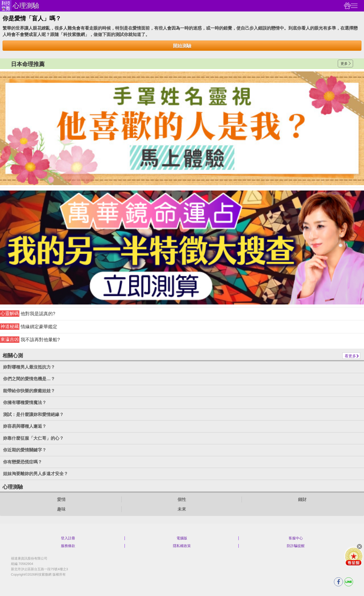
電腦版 (182, 538)
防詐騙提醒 (296, 546)
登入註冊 (68, 538)
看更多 (350, 356)
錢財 (302, 499)
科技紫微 (6, 6)
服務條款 (68, 546)
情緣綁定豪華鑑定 (29, 327)
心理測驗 (26, 6)
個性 (182, 499)
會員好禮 (354, 556)
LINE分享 (349, 582)
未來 (182, 509)
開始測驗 (182, 46)
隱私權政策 (182, 546)
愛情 (61, 499)
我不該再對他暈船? (30, 340)
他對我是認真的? (28, 314)
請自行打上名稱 (182, 128)
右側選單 (354, 6)
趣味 (61, 509)
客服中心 (296, 538)
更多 (344, 64)
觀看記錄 (347, 6)
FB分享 (338, 582)
